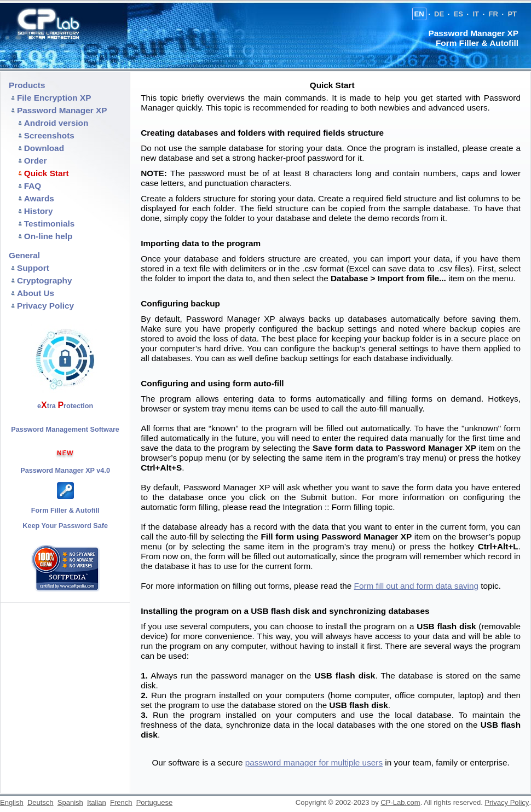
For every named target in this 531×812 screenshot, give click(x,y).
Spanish (70, 802)
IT (476, 14)
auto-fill (184, 536)
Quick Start (47, 173)
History (39, 211)
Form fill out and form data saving (416, 586)
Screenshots (49, 135)
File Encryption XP (54, 98)
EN (419, 14)
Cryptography (45, 280)
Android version (56, 123)
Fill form (277, 536)
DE (439, 14)
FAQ (33, 186)
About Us (36, 293)
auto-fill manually (391, 408)
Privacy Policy (45, 306)
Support (33, 268)
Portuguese (155, 802)
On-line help (48, 236)
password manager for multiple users (314, 762)
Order (36, 161)
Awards (39, 198)
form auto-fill (258, 383)
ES (458, 14)
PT (512, 14)
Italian (97, 802)
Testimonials (50, 224)
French (121, 802)
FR (494, 14)
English (12, 802)
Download (44, 148)
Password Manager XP (62, 110)
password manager (247, 675)
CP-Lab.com (400, 802)
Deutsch (41, 802)
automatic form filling (179, 507)
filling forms (410, 399)
